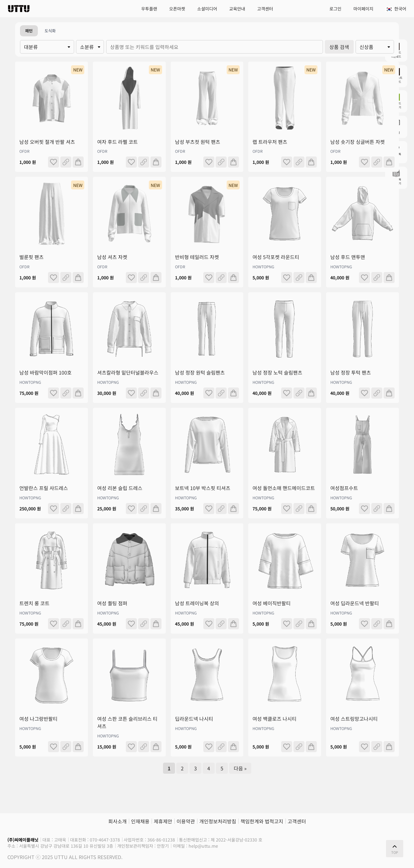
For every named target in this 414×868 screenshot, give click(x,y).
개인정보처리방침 (218, 821)
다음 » (240, 768)
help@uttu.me (203, 846)
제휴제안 (163, 821)
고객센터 (265, 9)
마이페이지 (363, 9)
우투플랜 (149, 9)
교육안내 (237, 9)
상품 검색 (339, 47)
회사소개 (117, 821)
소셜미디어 (207, 9)
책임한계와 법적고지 (262, 821)
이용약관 (186, 821)
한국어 (396, 9)
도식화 (50, 31)
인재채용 (140, 821)
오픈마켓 (177, 9)
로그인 (335, 9)
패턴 (29, 31)
